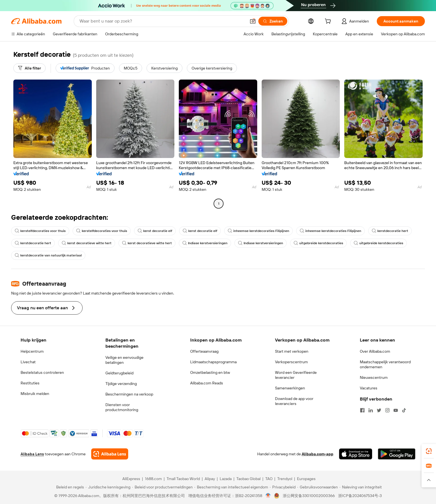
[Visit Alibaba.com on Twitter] (379, 410)
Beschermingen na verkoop (129, 394)
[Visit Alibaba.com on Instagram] (387, 410)
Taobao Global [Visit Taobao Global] (248, 479)
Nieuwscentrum (374, 377)
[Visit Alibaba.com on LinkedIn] (371, 410)
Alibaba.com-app (318, 454)
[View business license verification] (268, 496)
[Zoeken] (273, 21)
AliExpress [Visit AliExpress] (131, 479)
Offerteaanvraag (204, 351)
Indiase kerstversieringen (205, 243)
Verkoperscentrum (291, 362)
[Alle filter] (29, 68)
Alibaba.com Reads (207, 383)
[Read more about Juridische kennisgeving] (108, 487)
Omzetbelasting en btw (210, 372)
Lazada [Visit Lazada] (226, 479)
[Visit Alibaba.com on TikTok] (404, 410)
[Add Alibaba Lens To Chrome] (110, 454)
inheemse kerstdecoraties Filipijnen (258, 231)
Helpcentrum (32, 351)
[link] (429, 451)
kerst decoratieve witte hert (87, 243)
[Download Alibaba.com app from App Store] (356, 454)
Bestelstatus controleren (42, 372)
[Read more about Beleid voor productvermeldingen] (162, 487)
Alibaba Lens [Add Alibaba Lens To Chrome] (32, 454)
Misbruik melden (35, 394)
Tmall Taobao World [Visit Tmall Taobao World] (183, 479)
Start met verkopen (292, 351)
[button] (253, 21)
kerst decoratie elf (155, 231)
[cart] (329, 22)
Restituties (30, 383)
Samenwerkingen (290, 388)
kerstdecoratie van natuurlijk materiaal (48, 255)
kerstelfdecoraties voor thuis (40, 231)
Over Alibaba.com (375, 351)
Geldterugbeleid (119, 373)
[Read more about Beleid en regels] (69, 487)
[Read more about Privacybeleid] (283, 487)
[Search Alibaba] (162, 21)
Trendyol (285, 479)
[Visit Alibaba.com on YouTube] (396, 410)
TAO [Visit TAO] (269, 479)
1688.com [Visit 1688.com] (153, 479)
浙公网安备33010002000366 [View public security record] (309, 496)
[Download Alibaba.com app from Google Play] (397, 454)
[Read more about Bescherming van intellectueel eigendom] (231, 487)
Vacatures (369, 388)
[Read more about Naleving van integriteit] (361, 487)
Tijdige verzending (121, 384)
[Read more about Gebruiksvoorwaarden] (318, 487)
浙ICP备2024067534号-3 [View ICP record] (360, 496)
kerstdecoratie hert (390, 231)
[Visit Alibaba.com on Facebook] (362, 410)
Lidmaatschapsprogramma (213, 362)
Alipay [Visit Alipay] (210, 479)
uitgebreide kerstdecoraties (318, 243)
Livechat (28, 362)
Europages (306, 479)
